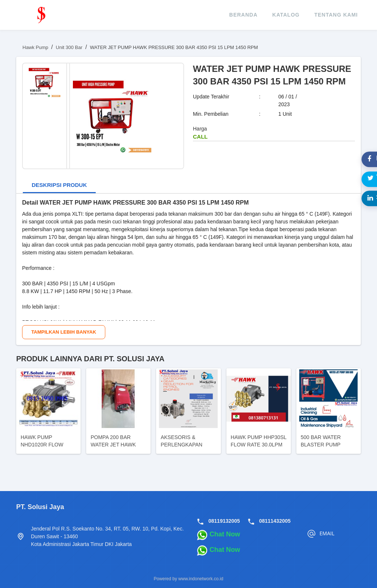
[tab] (59, 186)
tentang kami (336, 15)
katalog (286, 15)
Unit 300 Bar (69, 47)
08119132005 (224, 521)
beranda (244, 15)
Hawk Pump (35, 47)
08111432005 (275, 521)
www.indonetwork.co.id (201, 579)
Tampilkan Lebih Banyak (64, 332)
